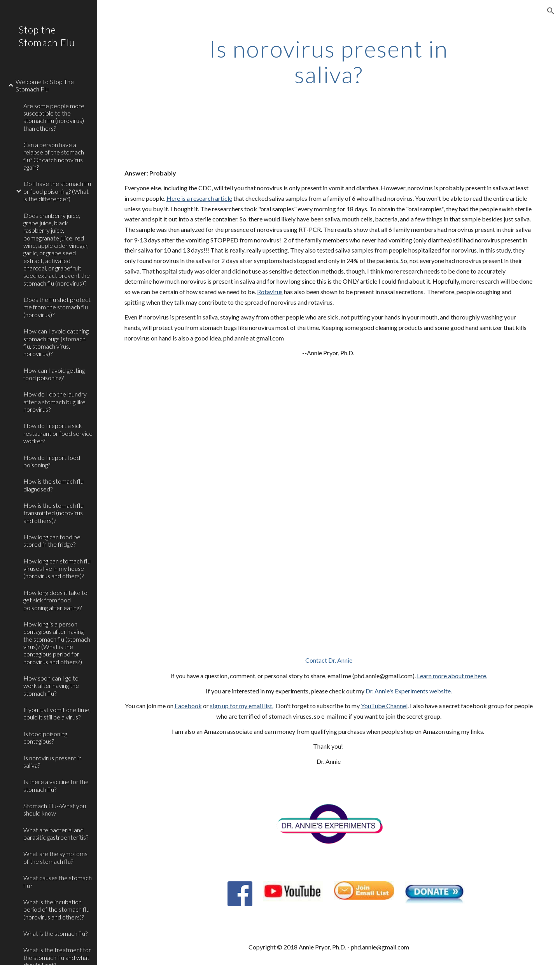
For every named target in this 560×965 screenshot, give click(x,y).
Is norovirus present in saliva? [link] (52, 761)
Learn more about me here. (452, 676)
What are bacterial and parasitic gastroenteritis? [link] (56, 833)
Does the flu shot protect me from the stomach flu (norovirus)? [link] (57, 307)
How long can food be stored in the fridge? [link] (52, 540)
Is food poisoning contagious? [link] (45, 737)
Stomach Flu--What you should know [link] (55, 809)
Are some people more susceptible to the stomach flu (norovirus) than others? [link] (54, 117)
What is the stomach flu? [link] (55, 933)
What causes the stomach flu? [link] (58, 881)
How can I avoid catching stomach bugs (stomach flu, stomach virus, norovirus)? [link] (56, 342)
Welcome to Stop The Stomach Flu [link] (45, 85)
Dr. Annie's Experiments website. (409, 691)
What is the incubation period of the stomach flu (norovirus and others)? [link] (56, 909)
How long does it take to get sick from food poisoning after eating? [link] (55, 600)
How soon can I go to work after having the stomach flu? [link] (51, 686)
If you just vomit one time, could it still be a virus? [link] (57, 713)
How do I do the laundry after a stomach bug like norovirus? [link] (55, 402)
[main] (329, 61)
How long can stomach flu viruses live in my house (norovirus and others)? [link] (57, 568)
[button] (551, 11)
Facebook (188, 706)
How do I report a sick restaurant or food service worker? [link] (58, 433)
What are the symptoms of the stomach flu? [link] (55, 857)
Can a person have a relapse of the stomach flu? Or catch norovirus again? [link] (54, 156)
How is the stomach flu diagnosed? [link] (53, 485)
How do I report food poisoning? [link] (52, 461)
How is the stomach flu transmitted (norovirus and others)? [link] (53, 513)
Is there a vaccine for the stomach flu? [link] (56, 785)
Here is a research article (199, 198)
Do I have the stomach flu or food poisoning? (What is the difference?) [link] (57, 191)
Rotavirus (270, 292)
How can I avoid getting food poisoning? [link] (54, 374)
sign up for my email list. (242, 706)
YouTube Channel (384, 706)
